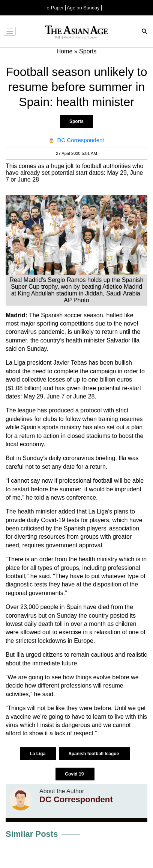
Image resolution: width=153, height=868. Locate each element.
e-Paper (55, 8)
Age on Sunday (83, 8)
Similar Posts (32, 834)
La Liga (38, 754)
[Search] (145, 32)
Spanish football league (94, 754)
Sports (76, 121)
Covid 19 (75, 774)
